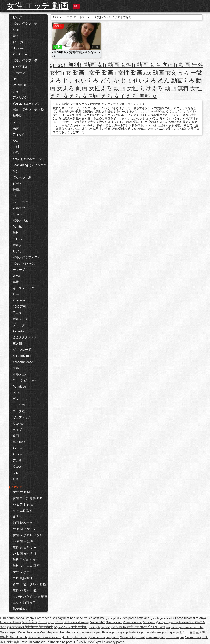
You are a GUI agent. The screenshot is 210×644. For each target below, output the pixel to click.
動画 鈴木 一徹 (23, 523)
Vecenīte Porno (28, 632)
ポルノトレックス (25, 264)
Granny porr (114, 622)
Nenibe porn (64, 642)
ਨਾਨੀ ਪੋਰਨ (134, 627)
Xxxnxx (18, 448)
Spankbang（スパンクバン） (30, 168)
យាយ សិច (146, 627)
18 (14, 196)
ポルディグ (20, 319)
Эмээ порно (9, 632)
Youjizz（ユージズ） (27, 104)
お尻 (16, 153)
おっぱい (19, 42)
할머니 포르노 (189, 632)
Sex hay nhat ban (63, 618)
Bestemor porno (39, 637)
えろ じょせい (68, 80)
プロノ (17, 473)
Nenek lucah (18, 637)
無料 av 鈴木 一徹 (25, 590)
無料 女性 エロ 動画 (26, 566)
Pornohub (19, 85)
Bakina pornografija (115, 632)
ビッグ (17, 17)
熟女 (16, 128)
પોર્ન (192, 622)
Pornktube (20, 54)
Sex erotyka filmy (62, 637)
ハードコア (20, 202)
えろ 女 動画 (85, 96)
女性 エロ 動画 (23, 510)
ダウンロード (22, 350)
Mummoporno (132, 622)
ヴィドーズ (20, 399)
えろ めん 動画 (164, 80)
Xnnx (16, 294)
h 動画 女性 (117, 65)
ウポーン (19, 73)
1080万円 (19, 307)
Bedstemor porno (72, 632)
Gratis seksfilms (75, 622)
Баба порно (93, 632)
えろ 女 (18, 517)
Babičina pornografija (164, 632)
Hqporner (19, 48)
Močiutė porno (50, 632)
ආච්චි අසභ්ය (97, 642)
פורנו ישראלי (193, 637)
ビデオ (17, 184)
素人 (16, 36)
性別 (16, 147)
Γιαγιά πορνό (175, 637)
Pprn (16, 393)
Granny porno (115, 642)
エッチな (19, 411)
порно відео (175, 627)
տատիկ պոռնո (50, 622)
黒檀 (16, 282)
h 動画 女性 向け (153, 65)
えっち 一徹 (187, 73)
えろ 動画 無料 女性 (176, 88)
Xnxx (16, 30)
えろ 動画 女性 (81, 88)
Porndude (19, 387)
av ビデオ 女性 (23, 504)
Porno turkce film (187, 618)
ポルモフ (19, 208)
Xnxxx (17, 467)
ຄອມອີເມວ (48, 642)
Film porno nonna (12, 618)
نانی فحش (93, 627)
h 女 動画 (73, 73)
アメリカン (20, 97)
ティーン (19, 91)
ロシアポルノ (22, 67)
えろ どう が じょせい (116, 80)
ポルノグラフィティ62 (28, 110)
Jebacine (81, 637)
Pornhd (18, 227)
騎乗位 (17, 116)
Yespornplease (23, 362)
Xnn (15, 479)
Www (16, 276)
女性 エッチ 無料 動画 (28, 498)
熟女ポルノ (20, 609)
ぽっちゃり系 (22, 177)
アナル (17, 460)
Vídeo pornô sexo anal (135, 618)
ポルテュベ (20, 374)
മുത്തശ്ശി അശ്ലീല (114, 627)
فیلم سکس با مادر (163, 618)
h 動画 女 (91, 65)
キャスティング (23, 288)
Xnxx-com (19, 424)
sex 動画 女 (157, 73)
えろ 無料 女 (142, 96)
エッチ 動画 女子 (24, 603)
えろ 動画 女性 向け (126, 88)
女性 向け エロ (23, 572)
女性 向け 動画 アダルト (29, 535)
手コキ (17, 313)
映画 (16, 436)
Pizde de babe (194, 627)
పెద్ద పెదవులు (62, 627)
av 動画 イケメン (24, 529)
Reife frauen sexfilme (90, 618)
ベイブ (17, 430)
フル (16, 368)
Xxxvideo (19, 331)
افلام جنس (112, 618)
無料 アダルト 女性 (26, 560)
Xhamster (19, 300)
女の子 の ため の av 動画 (30, 597)
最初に (17, 190)
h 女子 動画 (99, 73)
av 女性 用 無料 (23, 541)
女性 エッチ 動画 (38, 6)
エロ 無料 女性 (23, 578)
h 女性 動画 (128, 73)
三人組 (17, 344)
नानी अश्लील (81, 642)
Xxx (15, 140)
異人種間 (19, 442)
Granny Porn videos (38, 618)
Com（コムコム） (25, 380)
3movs (17, 214)
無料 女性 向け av (25, 547)
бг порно (149, 622)
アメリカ (19, 405)
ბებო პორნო (96, 622)
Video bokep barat (132, 637)
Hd (15, 79)
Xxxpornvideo (22, 356)
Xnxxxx (18, 454)
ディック (19, 134)
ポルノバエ (20, 220)
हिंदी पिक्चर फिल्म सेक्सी (39, 627)
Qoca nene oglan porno (103, 637)
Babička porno (139, 632)
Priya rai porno (31, 642)
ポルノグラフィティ (27, 24)
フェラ (17, 122)
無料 (16, 233)
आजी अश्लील (79, 627)
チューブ (19, 270)
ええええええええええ (28, 337)
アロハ (17, 239)
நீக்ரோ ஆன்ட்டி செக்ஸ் (172, 622)
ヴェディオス (22, 417)
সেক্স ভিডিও (29, 622)
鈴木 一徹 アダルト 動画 (29, 584)
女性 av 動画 (21, 492)
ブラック (19, 325)
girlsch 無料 (65, 65)
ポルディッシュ (23, 245)
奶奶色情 (159, 627)
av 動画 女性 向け (25, 554)
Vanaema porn (156, 637)
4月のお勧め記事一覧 (27, 159)
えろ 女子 (113, 96)
